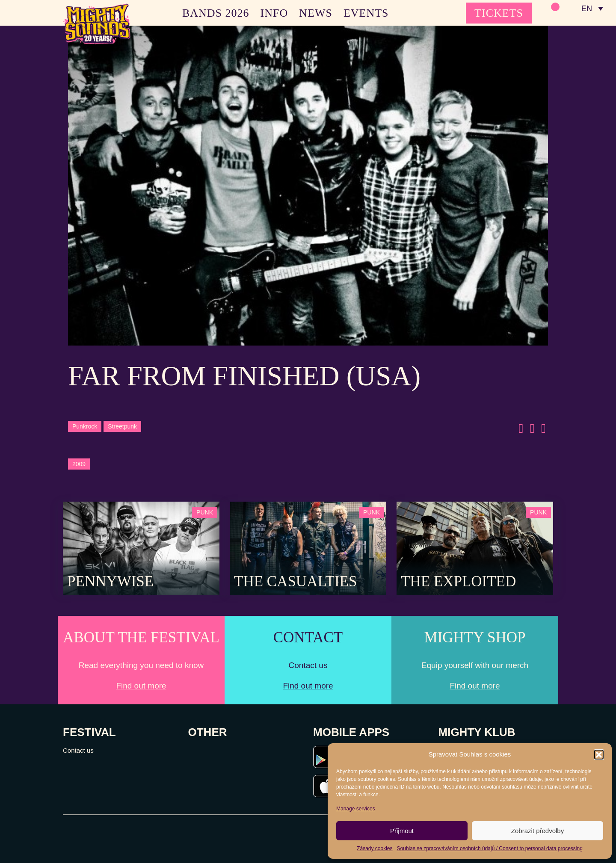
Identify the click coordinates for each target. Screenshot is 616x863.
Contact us (78, 750)
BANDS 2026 (216, 13)
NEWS (316, 13)
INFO (274, 13)
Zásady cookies (375, 848)
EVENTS (366, 13)
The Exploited (458, 581)
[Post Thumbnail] (141, 548)
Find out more (141, 686)
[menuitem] (592, 9)
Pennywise (110, 581)
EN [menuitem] (586, 9)
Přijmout (402, 831)
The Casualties (295, 581)
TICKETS (499, 13)
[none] (592, 9)
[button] (599, 754)
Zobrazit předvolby (538, 831)
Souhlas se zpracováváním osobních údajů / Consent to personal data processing (490, 848)
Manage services (356, 809)
